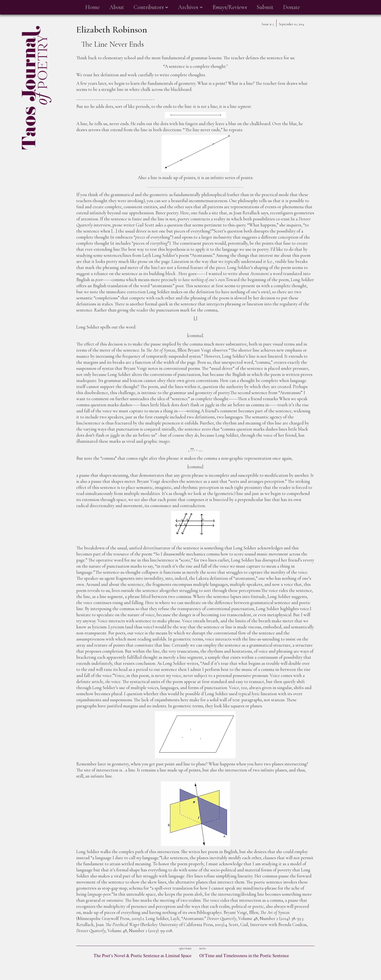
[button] (151, 7)
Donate (291, 7)
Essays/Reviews (230, 7)
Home (92, 7)
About (117, 7)
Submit (265, 7)
